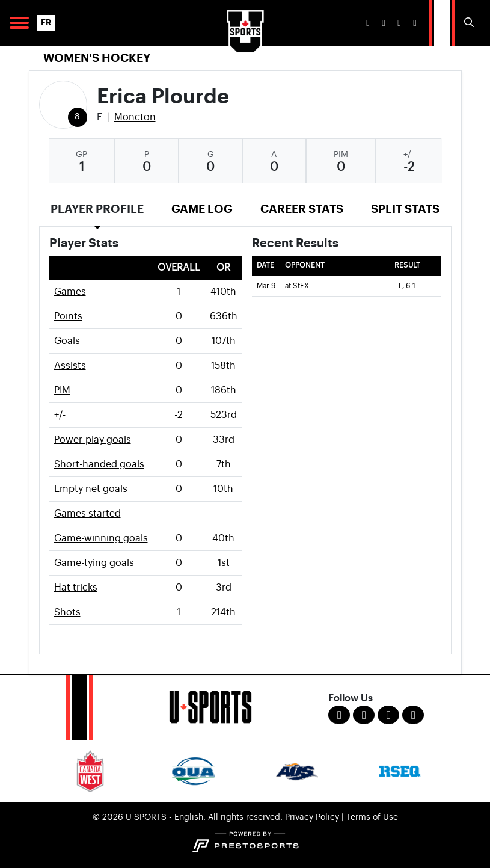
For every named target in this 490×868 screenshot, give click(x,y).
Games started (87, 514)
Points (68, 316)
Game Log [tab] (202, 209)
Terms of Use (372, 817)
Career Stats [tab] (302, 209)
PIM (62, 390)
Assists (70, 366)
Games (70, 292)
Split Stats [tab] (405, 209)
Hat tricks (76, 588)
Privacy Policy (312, 817)
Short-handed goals (99, 464)
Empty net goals (91, 489)
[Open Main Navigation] (19, 23)
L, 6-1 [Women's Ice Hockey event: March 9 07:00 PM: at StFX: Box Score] (407, 286)
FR (46, 23)
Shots (67, 612)
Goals (67, 341)
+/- (60, 415)
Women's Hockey (97, 58)
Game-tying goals (94, 563)
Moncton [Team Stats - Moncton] (135, 117)
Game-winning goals (101, 538)
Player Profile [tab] (97, 209)
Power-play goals (93, 440)
